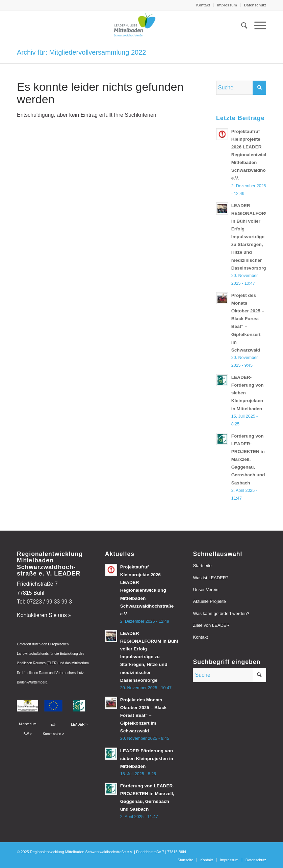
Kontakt (203, 5)
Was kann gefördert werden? (221, 613)
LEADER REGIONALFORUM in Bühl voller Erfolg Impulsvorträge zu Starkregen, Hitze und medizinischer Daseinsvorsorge (252, 237)
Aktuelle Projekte (209, 601)
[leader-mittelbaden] (142, 26)
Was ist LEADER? (211, 578)
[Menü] (257, 26)
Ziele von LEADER (211, 625)
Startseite (202, 566)
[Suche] (241, 26)
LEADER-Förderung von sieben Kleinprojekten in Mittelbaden (147, 759)
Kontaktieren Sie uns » (44, 615)
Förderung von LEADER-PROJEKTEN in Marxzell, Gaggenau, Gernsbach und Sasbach (248, 459)
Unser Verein (205, 590)
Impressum (227, 5)
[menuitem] (203, 5)
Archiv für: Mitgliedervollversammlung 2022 (81, 52)
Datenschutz (255, 5)
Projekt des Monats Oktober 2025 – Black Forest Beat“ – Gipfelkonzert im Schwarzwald (144, 715)
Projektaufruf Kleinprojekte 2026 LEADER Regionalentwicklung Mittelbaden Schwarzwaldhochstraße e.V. (147, 590)
